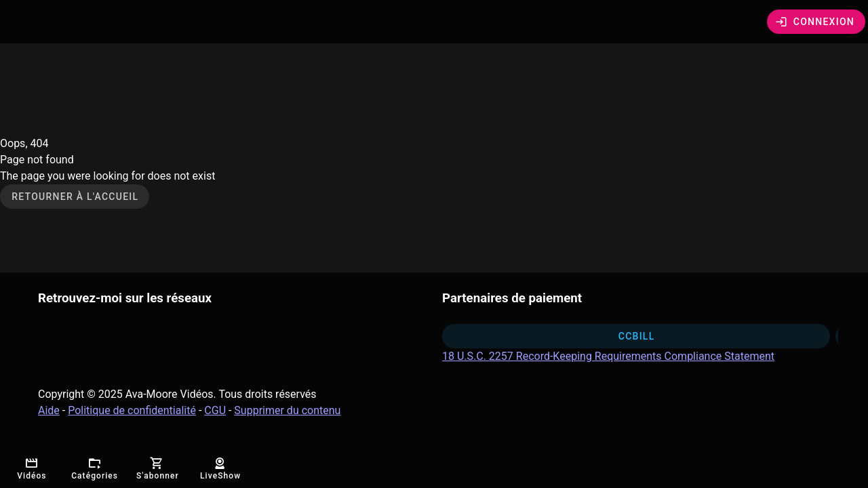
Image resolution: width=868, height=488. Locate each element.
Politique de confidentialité (132, 410)
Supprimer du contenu (287, 410)
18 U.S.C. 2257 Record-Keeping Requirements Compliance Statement (608, 356)
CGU (215, 410)
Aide (49, 410)
